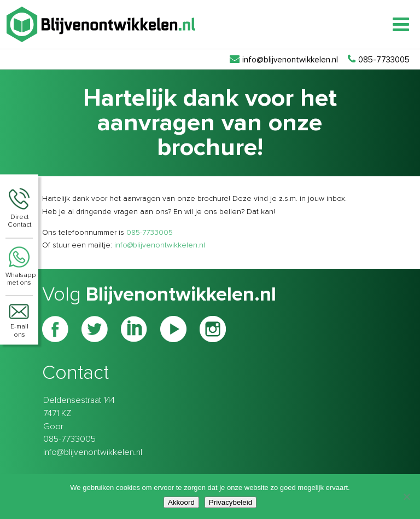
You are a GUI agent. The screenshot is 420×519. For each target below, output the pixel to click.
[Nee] (406, 497)
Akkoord (181, 502)
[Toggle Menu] (401, 24)
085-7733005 (150, 233)
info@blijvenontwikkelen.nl (160, 245)
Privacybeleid (231, 502)
